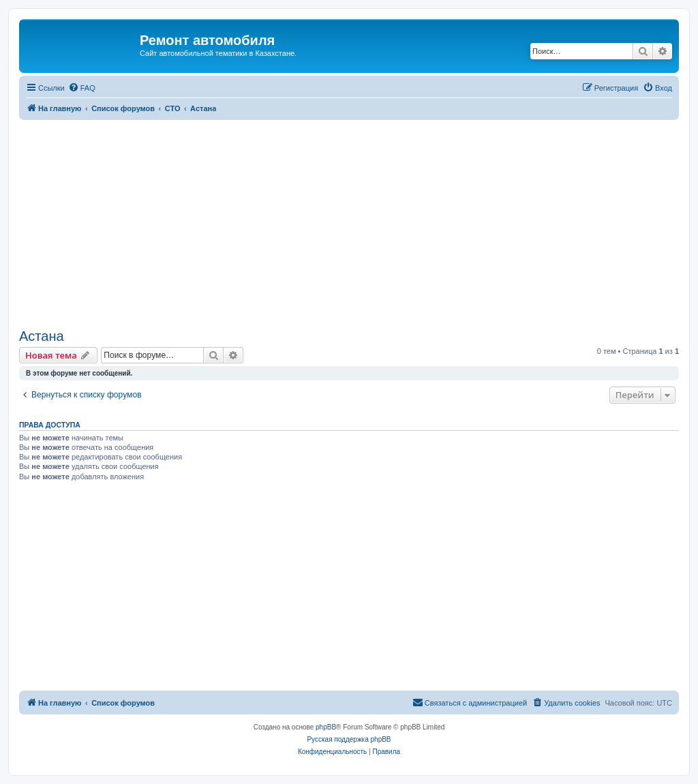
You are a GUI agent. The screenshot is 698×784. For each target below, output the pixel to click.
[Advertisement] (349, 222)
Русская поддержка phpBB (349, 739)
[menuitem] (82, 88)
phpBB (326, 727)
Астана (42, 336)
